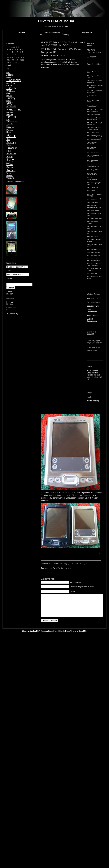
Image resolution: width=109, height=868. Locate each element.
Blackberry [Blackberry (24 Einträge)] (14, 80)
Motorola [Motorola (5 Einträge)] (10, 130)
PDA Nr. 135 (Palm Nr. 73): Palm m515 (56, 45)
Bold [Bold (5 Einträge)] (8, 83)
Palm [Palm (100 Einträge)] (11, 135)
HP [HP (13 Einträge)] (8, 117)
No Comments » (64, 568)
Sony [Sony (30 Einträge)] (10, 160)
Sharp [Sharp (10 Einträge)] (9, 156)
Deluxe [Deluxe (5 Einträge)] (9, 96)
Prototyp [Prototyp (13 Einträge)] (11, 142)
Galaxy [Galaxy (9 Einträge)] (10, 103)
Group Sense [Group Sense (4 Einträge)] (11, 105)
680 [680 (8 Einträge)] (8, 72)
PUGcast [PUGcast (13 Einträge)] (11, 148)
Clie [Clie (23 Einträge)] (9, 88)
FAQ (41, 35)
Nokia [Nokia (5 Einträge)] (9, 132)
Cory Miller (83, 636)
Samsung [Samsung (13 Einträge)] (12, 154)
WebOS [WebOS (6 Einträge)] (10, 176)
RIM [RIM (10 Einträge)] (8, 151)
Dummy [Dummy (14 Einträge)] (11, 98)
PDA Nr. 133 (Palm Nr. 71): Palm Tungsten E (60, 42)
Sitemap (66, 35)
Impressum (87, 32)
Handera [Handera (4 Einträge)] (13, 107)
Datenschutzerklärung (54, 32)
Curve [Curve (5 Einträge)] (14, 91)
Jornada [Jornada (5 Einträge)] (10, 124)
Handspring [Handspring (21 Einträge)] (14, 109)
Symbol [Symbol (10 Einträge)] (10, 167)
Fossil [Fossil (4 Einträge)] (8, 101)
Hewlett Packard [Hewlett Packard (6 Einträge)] (10, 113)
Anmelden (10, 298)
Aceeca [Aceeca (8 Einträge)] (10, 75)
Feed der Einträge (10, 303)
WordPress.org (12, 313)
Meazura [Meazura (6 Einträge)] (10, 128)
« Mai (8, 65)
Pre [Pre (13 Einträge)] (8, 139)
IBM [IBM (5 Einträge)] (8, 120)
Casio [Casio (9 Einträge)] (13, 83)
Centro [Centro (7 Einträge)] (9, 85)
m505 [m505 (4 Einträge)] (8, 126)
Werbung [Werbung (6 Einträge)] (10, 178)
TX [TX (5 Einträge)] (14, 171)
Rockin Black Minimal (68, 636)
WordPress (54, 636)
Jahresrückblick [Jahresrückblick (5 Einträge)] (12, 122)
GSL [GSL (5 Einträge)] (8, 107)
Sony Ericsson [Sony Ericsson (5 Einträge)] (10, 164)
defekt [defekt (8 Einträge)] (9, 93)
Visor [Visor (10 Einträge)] (9, 173)
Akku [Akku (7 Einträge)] (9, 77)
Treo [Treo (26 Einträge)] (10, 170)
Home (81, 42)
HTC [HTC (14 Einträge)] (13, 117)
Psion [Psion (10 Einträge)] (9, 145)
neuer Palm (52, 568)
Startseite (21, 32)
